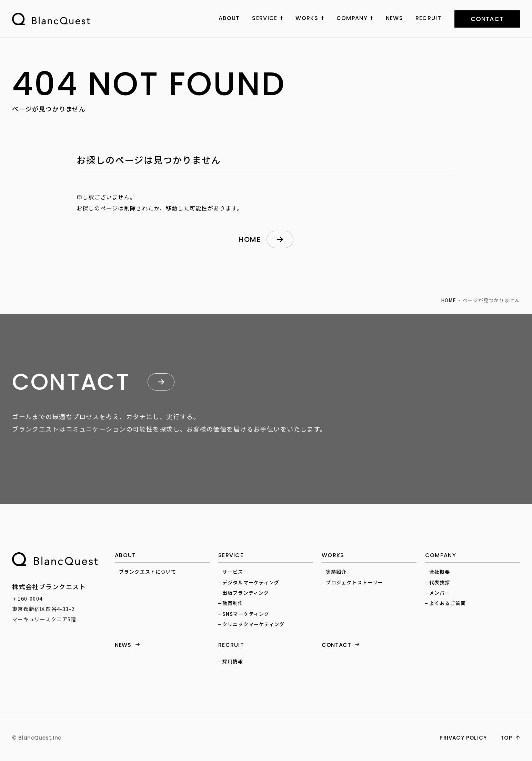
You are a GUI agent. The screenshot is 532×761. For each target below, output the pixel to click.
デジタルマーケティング (251, 582)
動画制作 (233, 603)
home (250, 239)
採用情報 (233, 661)
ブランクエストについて (148, 572)
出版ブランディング (246, 593)
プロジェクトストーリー (354, 582)
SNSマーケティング (246, 614)
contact (487, 19)
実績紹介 (336, 572)
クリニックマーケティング (253, 624)
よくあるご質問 (448, 603)
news (123, 645)
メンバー (440, 593)
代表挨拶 (440, 582)
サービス (233, 572)
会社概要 (440, 572)
